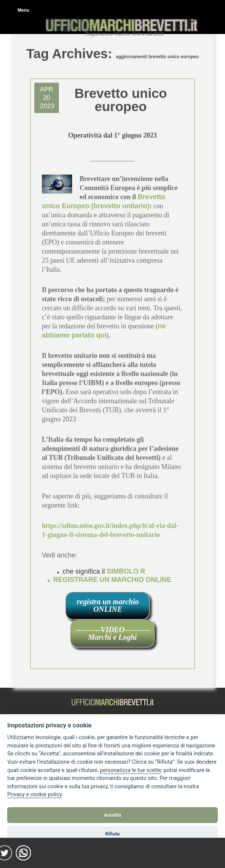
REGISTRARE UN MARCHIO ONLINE (112, 580)
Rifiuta (112, 834)
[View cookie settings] (131, 771)
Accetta (112, 815)
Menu (23, 10)
